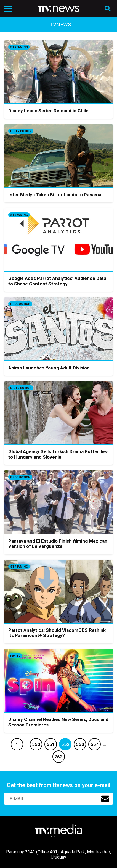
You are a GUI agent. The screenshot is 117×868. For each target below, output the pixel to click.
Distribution (21, 131)
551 (51, 744)
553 (80, 744)
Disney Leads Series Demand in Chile (48, 111)
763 (59, 757)
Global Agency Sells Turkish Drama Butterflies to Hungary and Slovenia (58, 454)
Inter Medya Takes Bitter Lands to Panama (55, 195)
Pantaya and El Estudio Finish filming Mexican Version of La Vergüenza (58, 544)
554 (95, 744)
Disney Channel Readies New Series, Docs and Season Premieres (58, 722)
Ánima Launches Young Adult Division (49, 368)
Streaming (19, 47)
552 (65, 744)
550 (36, 744)
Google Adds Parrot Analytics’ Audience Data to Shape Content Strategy (57, 281)
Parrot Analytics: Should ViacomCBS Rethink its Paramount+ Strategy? (57, 633)
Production (20, 304)
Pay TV (15, 656)
